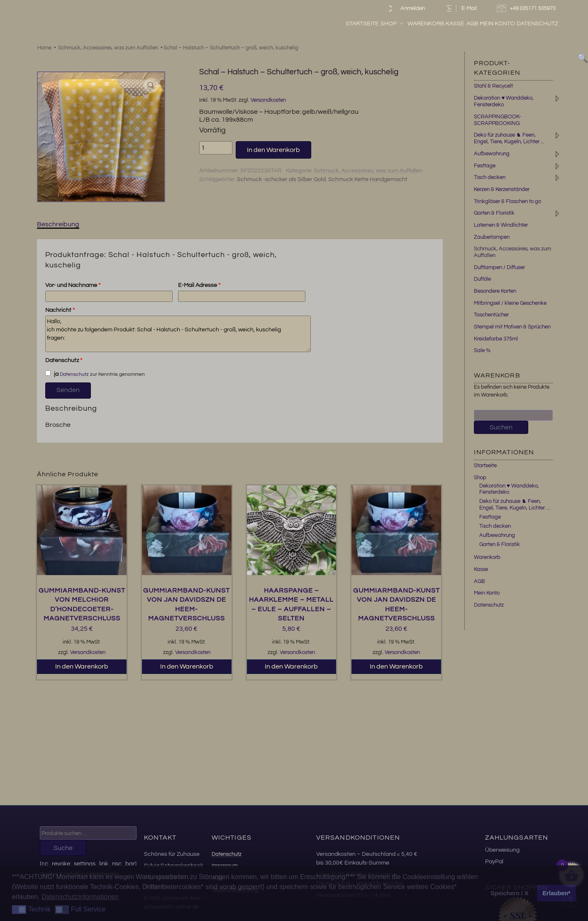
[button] (151, 86)
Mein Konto (520, 24)
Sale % (482, 350)
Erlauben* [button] (557, 893)
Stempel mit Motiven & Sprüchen (512, 327)
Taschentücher (491, 315)
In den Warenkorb (273, 150)
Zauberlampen (492, 237)
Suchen (501, 427)
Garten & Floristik (494, 213)
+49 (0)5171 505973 (527, 9)
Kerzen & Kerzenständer (502, 189)
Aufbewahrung (492, 154)
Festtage (485, 166)
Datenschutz (560, 24)
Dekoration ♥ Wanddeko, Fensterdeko (509, 489)
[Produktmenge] (216, 148)
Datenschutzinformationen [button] (80, 897)
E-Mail (461, 9)
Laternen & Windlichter (501, 225)
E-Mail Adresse (199, 285)
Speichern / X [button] (509, 893)
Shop (415, 24)
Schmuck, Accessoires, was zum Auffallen (108, 48)
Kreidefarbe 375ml (496, 339)
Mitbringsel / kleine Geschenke (510, 303)
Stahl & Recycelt (493, 86)
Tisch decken (490, 177)
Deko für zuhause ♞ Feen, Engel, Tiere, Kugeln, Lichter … (515, 505)
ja (52, 374)
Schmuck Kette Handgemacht (368, 179)
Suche (63, 848)
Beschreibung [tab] (58, 224)
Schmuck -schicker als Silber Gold (281, 179)
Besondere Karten (495, 291)
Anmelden (405, 9)
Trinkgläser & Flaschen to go (507, 201)
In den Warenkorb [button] (82, 666)
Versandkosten (268, 100)
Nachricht (60, 310)
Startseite (385, 24)
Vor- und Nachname (73, 285)
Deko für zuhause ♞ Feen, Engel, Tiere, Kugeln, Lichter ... (509, 138)
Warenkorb (448, 24)
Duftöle (482, 279)
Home (44, 48)
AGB (495, 24)
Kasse (478, 24)
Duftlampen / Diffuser (499, 267)
